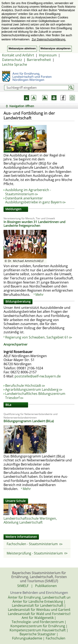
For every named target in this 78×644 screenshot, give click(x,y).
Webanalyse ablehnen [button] (22, 49)
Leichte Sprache (15, 64)
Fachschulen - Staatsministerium (35, 544)
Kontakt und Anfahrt (18, 55)
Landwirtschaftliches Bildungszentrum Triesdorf (35, 396)
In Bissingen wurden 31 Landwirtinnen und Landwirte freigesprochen (34, 224)
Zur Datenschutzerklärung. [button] (49, 39)
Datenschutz (12, 60)
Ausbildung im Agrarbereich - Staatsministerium (28, 192)
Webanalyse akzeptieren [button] (55, 49)
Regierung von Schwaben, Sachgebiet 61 (39, 337)
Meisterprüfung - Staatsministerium (37, 553)
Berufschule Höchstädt (25, 386)
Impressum (48, 55)
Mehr (40, 295)
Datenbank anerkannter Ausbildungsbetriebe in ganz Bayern (35, 200)
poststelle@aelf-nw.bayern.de (38, 376)
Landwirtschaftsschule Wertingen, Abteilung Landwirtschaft (30, 520)
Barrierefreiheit (39, 60)
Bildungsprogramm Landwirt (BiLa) (29, 421)
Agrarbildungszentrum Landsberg (34, 389)
